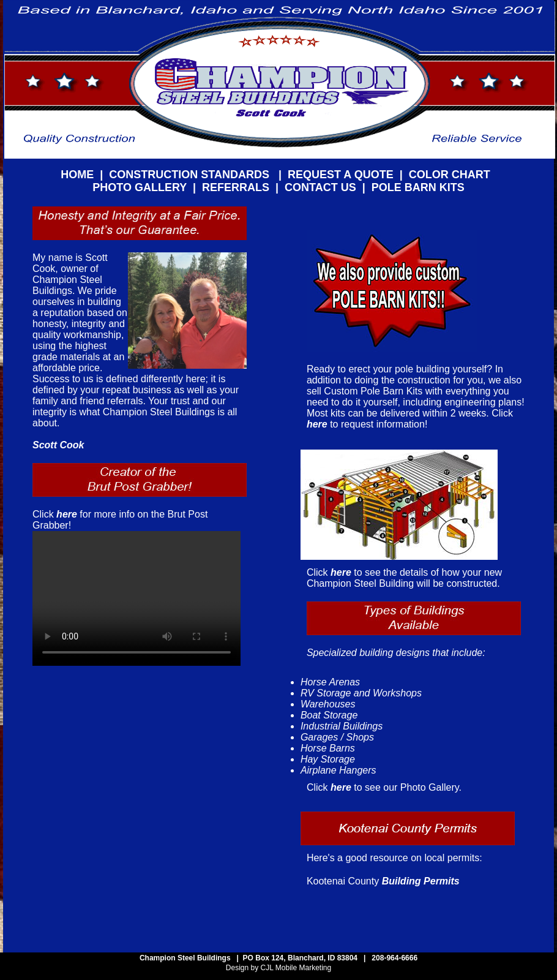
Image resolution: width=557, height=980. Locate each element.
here (68, 514)
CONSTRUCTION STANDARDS (191, 175)
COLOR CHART (450, 175)
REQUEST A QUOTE (341, 175)
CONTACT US (320, 187)
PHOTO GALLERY (140, 187)
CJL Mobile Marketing (295, 968)
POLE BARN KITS (418, 187)
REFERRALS (236, 187)
